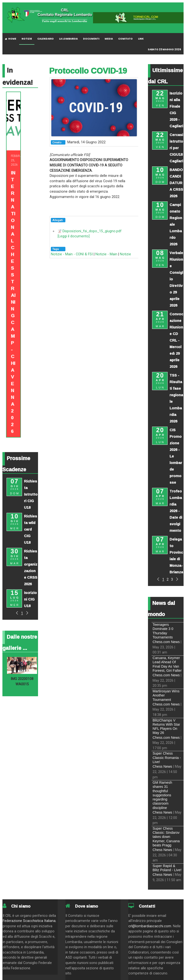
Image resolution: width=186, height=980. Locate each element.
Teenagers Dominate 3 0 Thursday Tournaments (163, 631)
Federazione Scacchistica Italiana (29, 921)
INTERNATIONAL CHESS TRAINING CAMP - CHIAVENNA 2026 (13, 302)
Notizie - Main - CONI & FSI (72, 254)
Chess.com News (166, 642)
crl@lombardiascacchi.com (150, 926)
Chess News (162, 766)
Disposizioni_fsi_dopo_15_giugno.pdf (92, 231)
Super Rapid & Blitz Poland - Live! (167, 868)
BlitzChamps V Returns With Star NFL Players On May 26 (166, 727)
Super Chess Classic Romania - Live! (167, 758)
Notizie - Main (106, 254)
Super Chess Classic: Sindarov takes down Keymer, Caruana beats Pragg (166, 837)
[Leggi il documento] (74, 236)
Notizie (125, 254)
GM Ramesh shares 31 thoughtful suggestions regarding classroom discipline (162, 795)
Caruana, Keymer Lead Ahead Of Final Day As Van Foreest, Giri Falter (167, 664)
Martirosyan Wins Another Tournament (166, 695)
